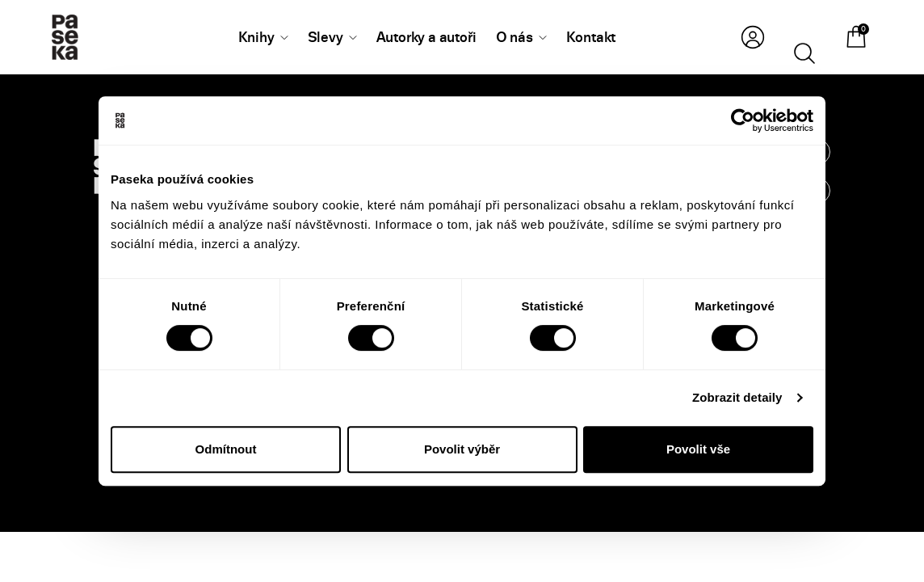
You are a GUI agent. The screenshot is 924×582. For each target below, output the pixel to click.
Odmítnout (226, 449)
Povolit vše (698, 449)
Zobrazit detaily (737, 397)
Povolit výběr (462, 449)
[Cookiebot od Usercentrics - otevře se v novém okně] (743, 120)
